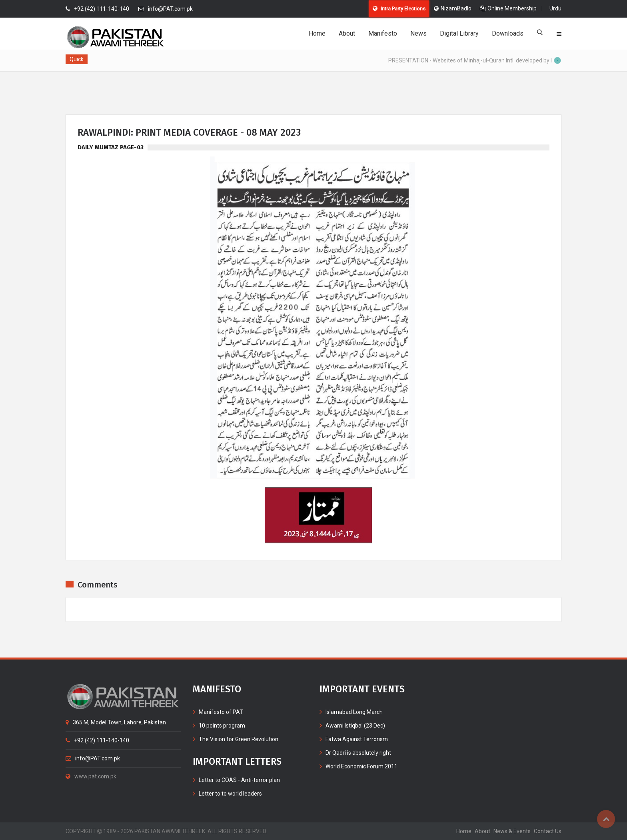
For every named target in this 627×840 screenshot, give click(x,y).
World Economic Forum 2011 (361, 766)
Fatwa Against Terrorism (357, 739)
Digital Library (459, 33)
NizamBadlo (453, 8)
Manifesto (383, 33)
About (347, 33)
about (482, 831)
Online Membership (508, 8)
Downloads (508, 33)
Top (606, 819)
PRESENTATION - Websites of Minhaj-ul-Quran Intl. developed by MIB (476, 60)
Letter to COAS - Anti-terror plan (239, 780)
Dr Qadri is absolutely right (358, 753)
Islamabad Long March (354, 712)
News (418, 33)
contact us (548, 831)
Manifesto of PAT (221, 712)
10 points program (222, 726)
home (464, 831)
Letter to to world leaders (230, 794)
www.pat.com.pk (91, 776)
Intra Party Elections (399, 9)
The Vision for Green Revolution (239, 739)
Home (317, 33)
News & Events (512, 831)
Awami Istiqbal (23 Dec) (355, 726)
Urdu (555, 8)
